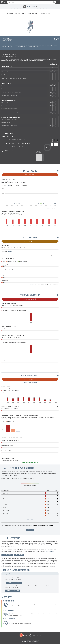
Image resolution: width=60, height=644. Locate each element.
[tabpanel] (30, 584)
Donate (25, 635)
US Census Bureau (55, 208)
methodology (7, 555)
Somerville (7, 39)
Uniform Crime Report (39, 284)
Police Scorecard (4, 2)
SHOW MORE (30, 519)
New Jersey (29, 7)
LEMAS (57, 284)
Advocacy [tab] (5, 574)
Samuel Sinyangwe (50, 551)
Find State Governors (14, 583)
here (45, 550)
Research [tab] (11, 574)
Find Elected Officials (13, 591)
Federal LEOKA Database (53, 228)
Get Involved (37, 635)
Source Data (19, 555)
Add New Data (30, 530)
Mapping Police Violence (53, 255)
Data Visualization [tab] (20, 574)
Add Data (10, 251)
